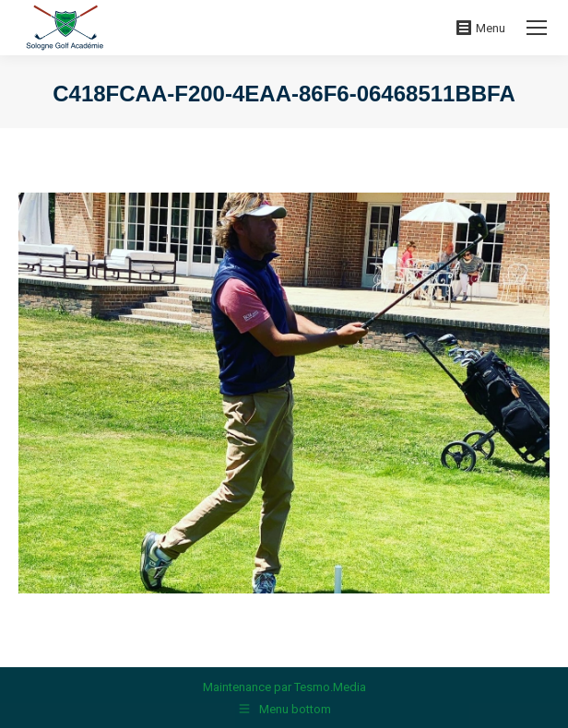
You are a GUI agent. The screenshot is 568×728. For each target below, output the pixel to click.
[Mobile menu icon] (537, 28)
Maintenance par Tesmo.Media (284, 687)
